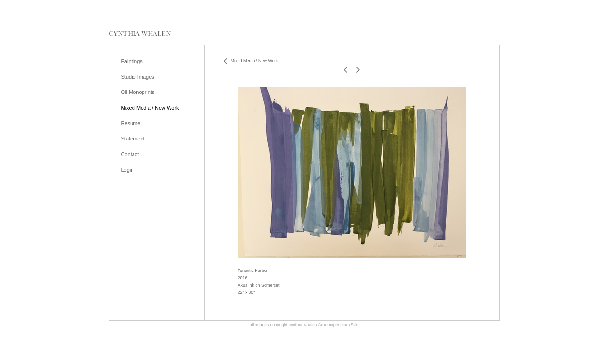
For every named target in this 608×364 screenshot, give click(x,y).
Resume (131, 123)
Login (128, 170)
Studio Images (138, 77)
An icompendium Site (338, 325)
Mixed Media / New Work (150, 108)
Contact (130, 154)
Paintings (132, 61)
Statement (133, 139)
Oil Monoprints (138, 92)
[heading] (140, 33)
